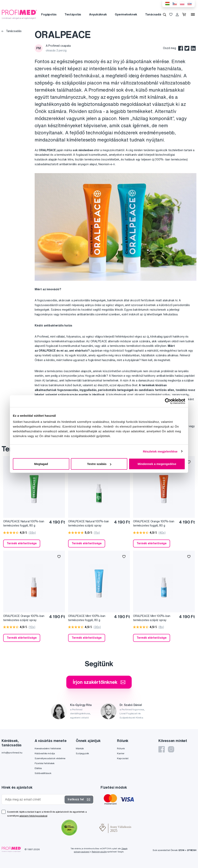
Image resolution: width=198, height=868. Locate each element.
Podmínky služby (99, 852)
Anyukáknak (98, 14)
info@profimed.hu (12, 753)
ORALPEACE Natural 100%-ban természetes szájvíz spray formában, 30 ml (89, 524)
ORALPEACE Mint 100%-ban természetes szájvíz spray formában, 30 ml (152, 618)
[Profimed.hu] (19, 14)
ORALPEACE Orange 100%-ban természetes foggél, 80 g (154, 523)
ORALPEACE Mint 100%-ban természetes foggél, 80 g (87, 618)
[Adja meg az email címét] (34, 799)
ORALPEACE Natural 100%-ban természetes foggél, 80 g (24, 523)
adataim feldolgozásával (33, 816)
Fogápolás (49, 14)
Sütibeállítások (43, 773)
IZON (181, 850)
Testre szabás (99, 464)
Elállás (38, 768)
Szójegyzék (82, 753)
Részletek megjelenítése (160, 451)
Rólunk (121, 748)
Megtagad (41, 464)
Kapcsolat (123, 758)
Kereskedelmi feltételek (48, 748)
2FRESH (192, 850)
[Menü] (193, 14)
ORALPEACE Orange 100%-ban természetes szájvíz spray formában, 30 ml (24, 618)
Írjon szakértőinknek (99, 682)
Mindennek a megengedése (157, 464)
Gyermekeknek (126, 14)
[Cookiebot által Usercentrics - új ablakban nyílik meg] (168, 401)
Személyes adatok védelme (50, 758)
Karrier (121, 753)
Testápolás (73, 14)
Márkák (80, 748)
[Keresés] (165, 14)
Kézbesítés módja (45, 753)
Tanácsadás (154, 14)
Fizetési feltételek (45, 763)
